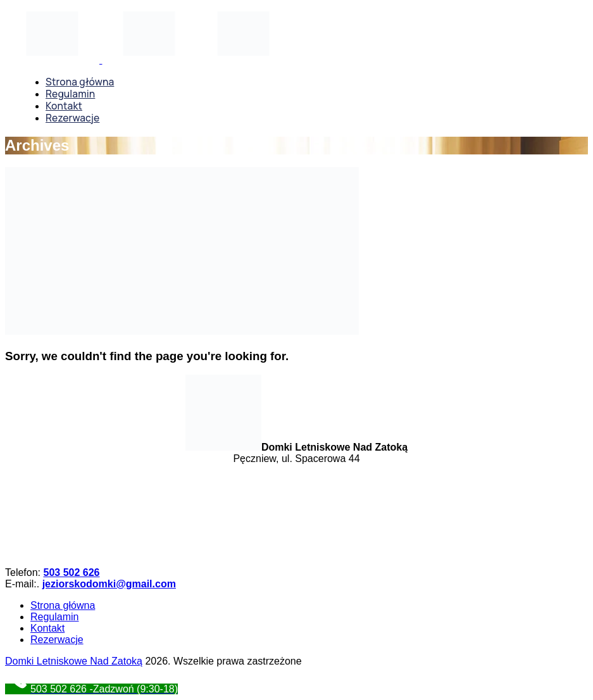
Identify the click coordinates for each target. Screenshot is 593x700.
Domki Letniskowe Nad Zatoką (74, 661)
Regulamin (54, 617)
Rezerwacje (57, 640)
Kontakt (47, 628)
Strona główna (63, 605)
